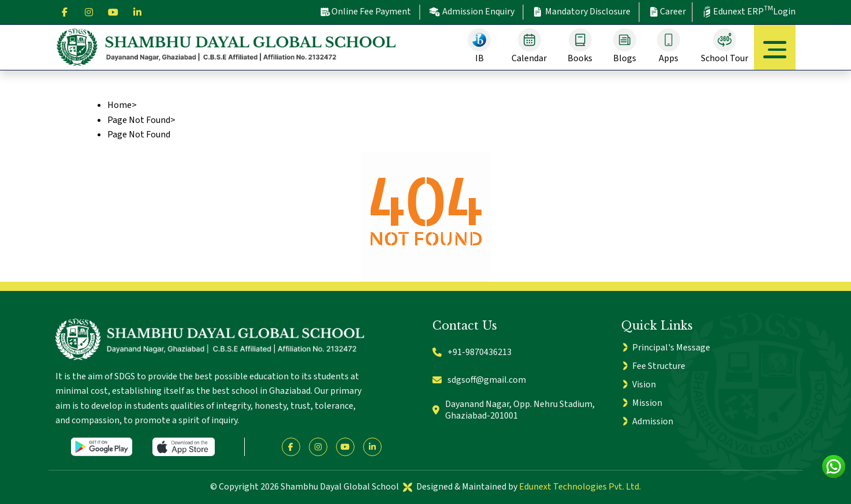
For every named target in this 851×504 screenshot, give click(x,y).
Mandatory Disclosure (581, 12)
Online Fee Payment (365, 12)
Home (120, 105)
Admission (653, 421)
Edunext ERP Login (748, 11)
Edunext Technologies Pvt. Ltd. (580, 487)
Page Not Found (139, 120)
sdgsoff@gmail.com (479, 380)
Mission (647, 403)
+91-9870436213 (472, 352)
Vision (644, 384)
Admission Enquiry (471, 12)
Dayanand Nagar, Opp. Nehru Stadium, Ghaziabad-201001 (514, 410)
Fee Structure (659, 366)
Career (667, 12)
